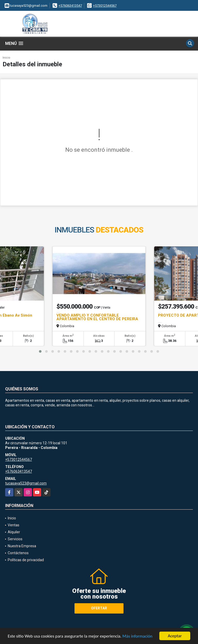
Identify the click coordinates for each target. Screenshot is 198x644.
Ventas (14, 525)
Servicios (15, 539)
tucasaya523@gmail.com (26, 483)
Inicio (6, 58)
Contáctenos (18, 553)
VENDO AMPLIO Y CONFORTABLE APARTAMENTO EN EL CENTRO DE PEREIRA (97, 317)
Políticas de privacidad (26, 560)
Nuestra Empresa (22, 546)
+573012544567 (105, 6)
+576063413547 (70, 6)
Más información (137, 636)
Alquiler (14, 532)
